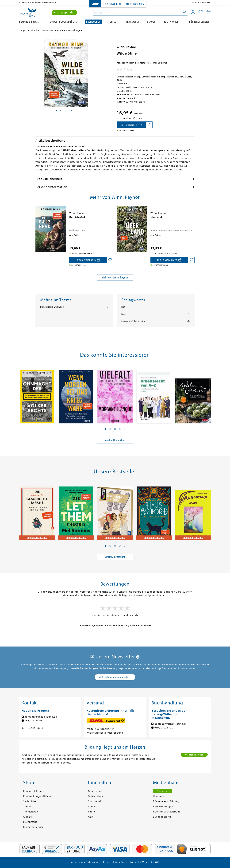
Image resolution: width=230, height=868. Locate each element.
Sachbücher (93, 22)
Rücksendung (115, 733)
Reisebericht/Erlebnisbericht (134, 321)
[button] (105, 429)
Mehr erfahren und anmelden (115, 677)
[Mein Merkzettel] (201, 12)
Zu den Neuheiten (115, 440)
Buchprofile (171, 22)
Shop (95, 4)
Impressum (77, 862)
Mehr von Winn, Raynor (115, 277)
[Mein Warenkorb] (209, 12)
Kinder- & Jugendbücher (64, 22)
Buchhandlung (162, 817)
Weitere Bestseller (115, 557)
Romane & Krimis (29, 22)
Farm (123, 307)
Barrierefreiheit (130, 862)
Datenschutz (93, 862)
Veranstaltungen (163, 807)
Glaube (151, 22)
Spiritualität (95, 801)
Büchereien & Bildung (166, 801)
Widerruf (147, 862)
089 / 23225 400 (34, 721)
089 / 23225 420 (164, 728)
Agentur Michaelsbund (167, 812)
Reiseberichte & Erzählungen (52, 307)
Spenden (162, 791)
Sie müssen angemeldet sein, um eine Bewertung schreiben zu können (115, 625)
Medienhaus (135, 4)
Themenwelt (132, 22)
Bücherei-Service (199, 22)
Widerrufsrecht (96, 733)
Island (124, 314)
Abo (90, 817)
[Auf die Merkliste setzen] (149, 125)
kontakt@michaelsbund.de (41, 717)
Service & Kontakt (201, 2)
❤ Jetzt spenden (64, 13)
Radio (92, 812)
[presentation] (36, 219)
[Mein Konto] (193, 12)
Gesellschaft (95, 791)
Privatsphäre (111, 862)
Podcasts (93, 807)
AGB (157, 862)
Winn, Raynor (126, 47)
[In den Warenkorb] (131, 125)
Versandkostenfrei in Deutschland (40, 2)
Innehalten (112, 4)
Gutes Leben (96, 796)
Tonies (112, 22)
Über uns (158, 796)
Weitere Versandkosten (101, 729)
